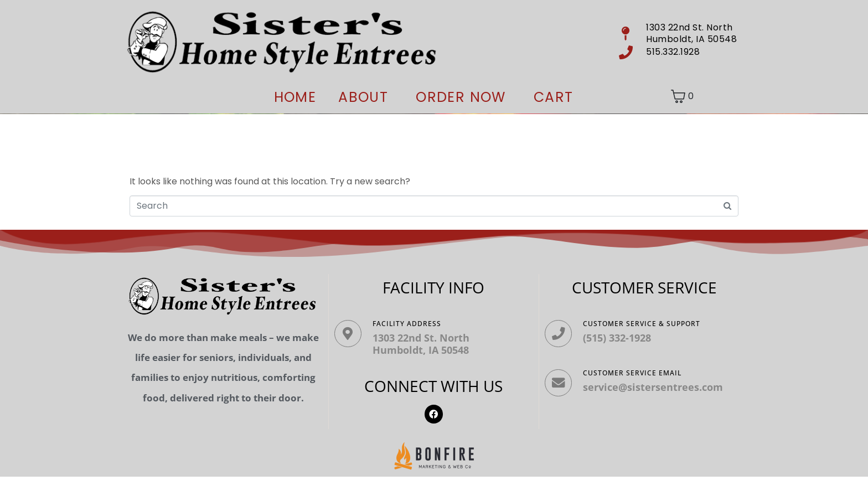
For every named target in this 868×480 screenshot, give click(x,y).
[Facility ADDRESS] (352, 337)
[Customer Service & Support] (562, 337)
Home (295, 97)
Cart (554, 97)
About (363, 97)
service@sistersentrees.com (660, 394)
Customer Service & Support (649, 324)
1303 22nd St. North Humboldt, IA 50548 (428, 344)
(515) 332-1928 (624, 338)
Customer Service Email (639, 380)
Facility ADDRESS (414, 324)
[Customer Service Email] (562, 394)
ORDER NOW (461, 97)
